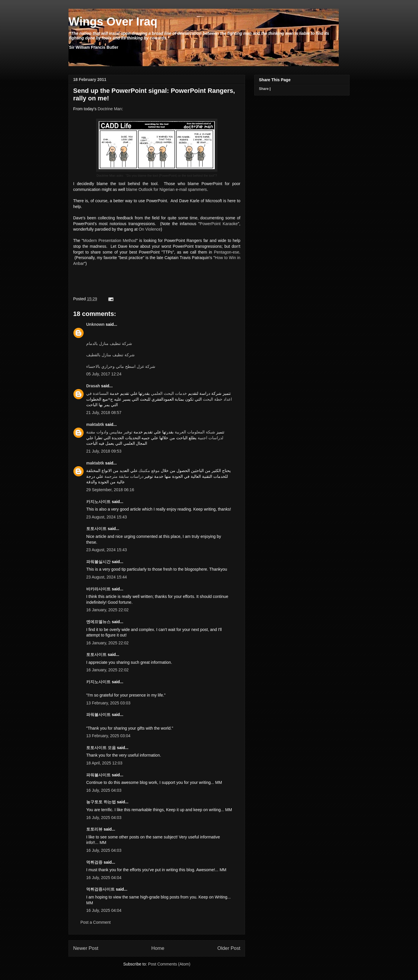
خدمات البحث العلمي (169, 393)
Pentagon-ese (227, 252)
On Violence (150, 229)
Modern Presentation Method (110, 241)
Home (158, 948)
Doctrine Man (110, 109)
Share (264, 89)
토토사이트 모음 (101, 748)
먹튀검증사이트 (100, 889)
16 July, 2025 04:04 (104, 878)
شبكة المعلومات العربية (195, 432)
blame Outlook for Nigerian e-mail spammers (167, 189)
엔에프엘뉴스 (98, 622)
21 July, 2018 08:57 (104, 413)
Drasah (93, 386)
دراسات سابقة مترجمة (124, 476)
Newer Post (86, 948)
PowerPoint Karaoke (219, 224)
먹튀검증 (94, 862)
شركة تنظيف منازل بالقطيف (110, 355)
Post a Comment (96, 922)
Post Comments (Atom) (169, 964)
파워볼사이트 (98, 715)
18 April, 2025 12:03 (104, 763)
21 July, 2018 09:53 (104, 451)
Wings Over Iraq (113, 21)
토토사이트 (96, 529)
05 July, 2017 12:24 (104, 374)
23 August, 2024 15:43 (107, 517)
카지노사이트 (98, 502)
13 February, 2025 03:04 (108, 736)
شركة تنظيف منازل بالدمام (109, 343)
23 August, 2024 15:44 (107, 577)
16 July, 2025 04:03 (104, 790)
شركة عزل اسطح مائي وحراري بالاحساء (121, 366)
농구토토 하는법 (101, 802)
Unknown (95, 324)
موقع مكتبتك (149, 471)
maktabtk (95, 424)
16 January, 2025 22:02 (107, 610)
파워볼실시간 (98, 562)
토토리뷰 (94, 829)
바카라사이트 (98, 589)
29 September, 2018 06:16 (110, 490)
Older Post (229, 948)
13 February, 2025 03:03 (108, 703)
